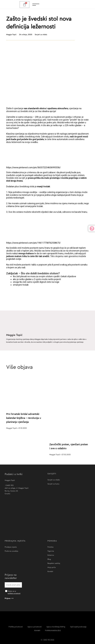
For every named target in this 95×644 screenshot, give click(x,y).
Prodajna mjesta (11, 547)
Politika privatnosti (16, 627)
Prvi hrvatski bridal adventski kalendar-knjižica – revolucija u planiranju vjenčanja (24, 418)
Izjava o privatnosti (35, 627)
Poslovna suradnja (11, 551)
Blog (49, 559)
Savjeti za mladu (41, 34)
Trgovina (51, 551)
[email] (13, 585)
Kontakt (50, 571)
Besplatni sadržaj (54, 563)
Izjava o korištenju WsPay (56, 627)
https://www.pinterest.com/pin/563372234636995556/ (33, 167)
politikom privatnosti (14, 593)
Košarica (51, 555)
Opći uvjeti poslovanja (78, 627)
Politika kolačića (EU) (53, 630)
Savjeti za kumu (53, 484)
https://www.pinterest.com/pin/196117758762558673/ (33, 243)
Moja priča (52, 567)
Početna (50, 547)
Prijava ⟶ (9, 598)
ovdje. (19, 259)
